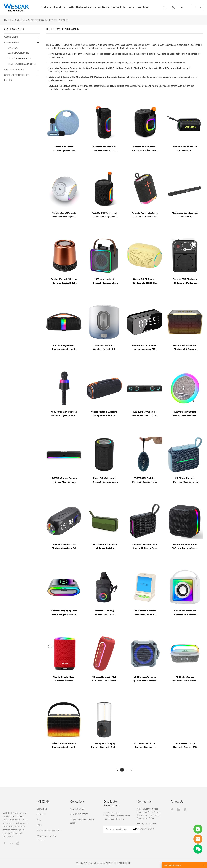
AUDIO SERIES (35, 20)
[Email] (117, 829)
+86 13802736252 (146, 829)
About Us (59, 7)
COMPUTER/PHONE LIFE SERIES (17, 77)
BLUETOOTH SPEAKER (57, 20)
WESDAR (43, 801)
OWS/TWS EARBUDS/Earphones (18, 50)
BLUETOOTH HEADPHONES (22, 64)
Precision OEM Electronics (49, 830)
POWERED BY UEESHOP (118, 863)
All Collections (19, 20)
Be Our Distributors (79, 7)
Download (143, 7)
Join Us (198, 7)
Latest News (101, 7)
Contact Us (118, 7)
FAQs (131, 7)
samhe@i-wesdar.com (147, 824)
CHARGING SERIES (14, 70)
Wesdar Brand (11, 37)
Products (45, 7)
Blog (39, 820)
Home (7, 20)
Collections (77, 801)
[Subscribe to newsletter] (135, 829)
